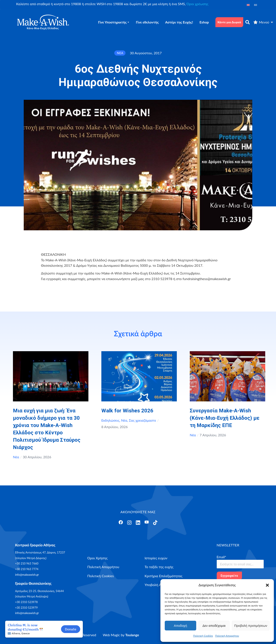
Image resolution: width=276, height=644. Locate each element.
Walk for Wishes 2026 (127, 411)
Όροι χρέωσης (197, 4)
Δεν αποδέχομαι (214, 626)
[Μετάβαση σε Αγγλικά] (248, 5)
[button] (267, 585)
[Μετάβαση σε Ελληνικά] (256, 5)
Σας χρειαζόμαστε (143, 420)
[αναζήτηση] (248, 22)
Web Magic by (121, 635)
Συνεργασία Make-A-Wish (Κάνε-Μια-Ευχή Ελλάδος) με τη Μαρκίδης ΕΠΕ (225, 418)
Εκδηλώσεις (110, 420)
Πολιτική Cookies (203, 636)
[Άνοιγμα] (121, 522)
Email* (222, 557)
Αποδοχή (180, 626)
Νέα (16, 457)
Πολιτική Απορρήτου (227, 636)
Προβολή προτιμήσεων (251, 626)
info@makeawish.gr (27, 575)
